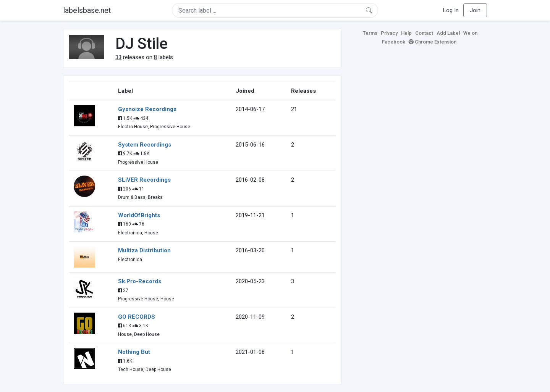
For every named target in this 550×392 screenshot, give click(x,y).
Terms (370, 33)
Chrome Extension (433, 42)
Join (475, 10)
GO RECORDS (137, 317)
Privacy (389, 33)
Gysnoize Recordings (147, 109)
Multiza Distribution (144, 250)
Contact (424, 33)
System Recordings (145, 145)
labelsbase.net (87, 10)
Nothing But (134, 352)
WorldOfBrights (139, 215)
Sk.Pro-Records (140, 281)
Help (406, 33)
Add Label (448, 33)
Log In (451, 10)
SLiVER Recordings (144, 180)
